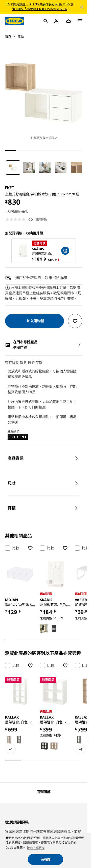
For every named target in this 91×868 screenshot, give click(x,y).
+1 (11, 749)
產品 (21, 36)
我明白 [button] (46, 859)
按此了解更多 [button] (36, 848)
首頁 (8, 36)
